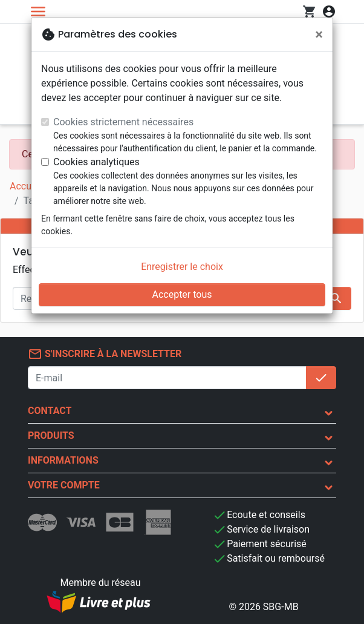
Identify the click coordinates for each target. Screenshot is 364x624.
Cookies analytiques (96, 162)
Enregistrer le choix (182, 267)
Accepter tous (182, 294)
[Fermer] (319, 34)
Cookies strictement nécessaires (123, 122)
